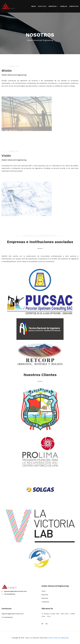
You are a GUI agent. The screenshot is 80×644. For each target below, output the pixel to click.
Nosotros (42, 6)
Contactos (74, 6)
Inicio (34, 6)
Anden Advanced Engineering (58, 638)
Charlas (64, 6)
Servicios (52, 6)
